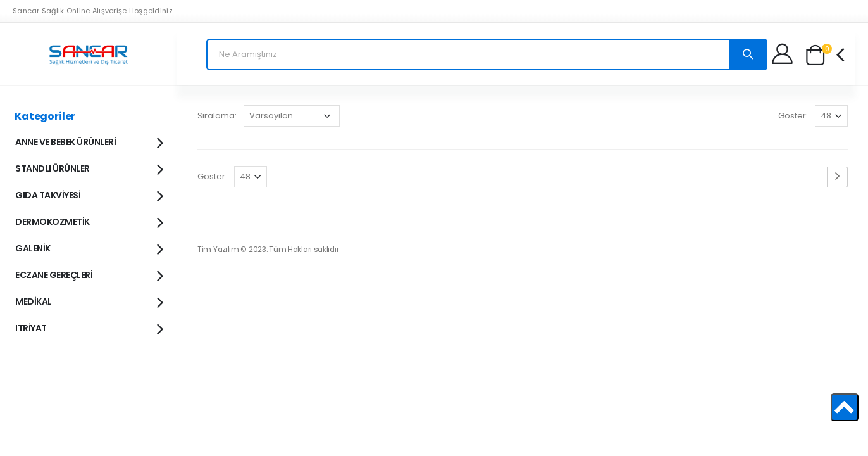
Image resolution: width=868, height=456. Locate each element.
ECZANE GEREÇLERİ (89, 274)
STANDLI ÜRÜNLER (89, 168)
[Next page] (837, 177)
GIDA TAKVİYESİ (89, 194)
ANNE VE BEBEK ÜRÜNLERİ (89, 141)
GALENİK (89, 248)
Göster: (793, 116)
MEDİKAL (89, 301)
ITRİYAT (89, 327)
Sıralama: (217, 116)
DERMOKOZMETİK (89, 221)
